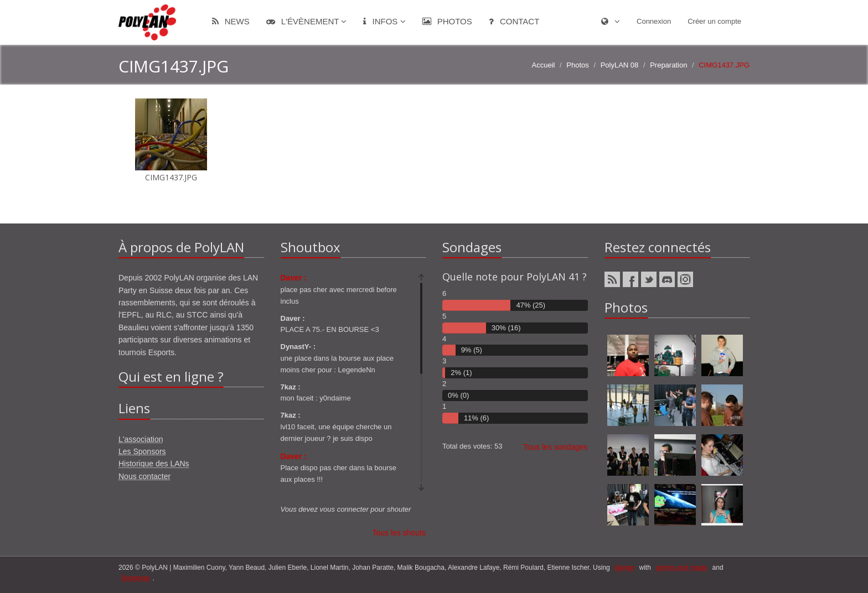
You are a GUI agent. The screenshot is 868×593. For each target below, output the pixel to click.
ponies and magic (681, 568)
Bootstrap (135, 578)
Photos (447, 21)
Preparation (668, 65)
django (624, 568)
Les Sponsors (142, 451)
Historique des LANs (154, 464)
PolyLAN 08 (620, 65)
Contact (514, 21)
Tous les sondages (556, 447)
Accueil (544, 65)
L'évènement (307, 21)
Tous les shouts (399, 533)
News (231, 21)
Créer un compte (714, 21)
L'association (141, 439)
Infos (384, 21)
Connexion (654, 21)
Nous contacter (144, 476)
